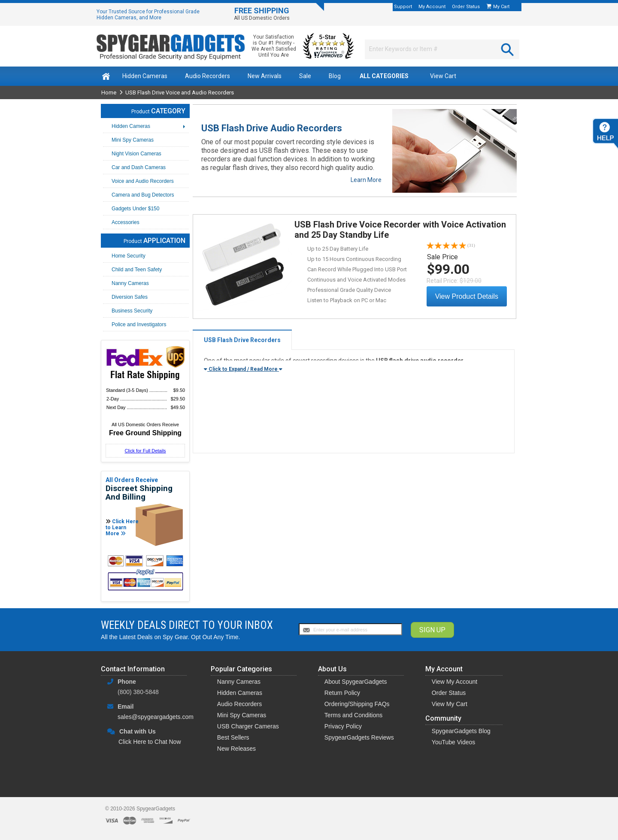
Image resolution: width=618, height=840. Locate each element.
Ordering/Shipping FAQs (357, 704)
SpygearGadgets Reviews (359, 737)
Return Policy (342, 693)
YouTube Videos (453, 742)
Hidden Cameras (145, 76)
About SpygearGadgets (356, 682)
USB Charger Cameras (248, 726)
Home (109, 92)
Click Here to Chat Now (150, 742)
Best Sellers (233, 737)
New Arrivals (265, 76)
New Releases (236, 749)
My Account (432, 7)
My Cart (502, 7)
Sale (305, 76)
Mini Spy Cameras (242, 715)
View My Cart (450, 704)
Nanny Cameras (239, 682)
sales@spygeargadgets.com (156, 717)
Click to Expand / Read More (243, 369)
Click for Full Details (145, 451)
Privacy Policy (343, 726)
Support (403, 7)
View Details (244, 265)
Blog (335, 76)
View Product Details (467, 296)
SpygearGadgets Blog (461, 731)
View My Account (454, 682)
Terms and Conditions (353, 715)
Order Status (466, 7)
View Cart (443, 76)
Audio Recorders (208, 76)
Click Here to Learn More (122, 528)
